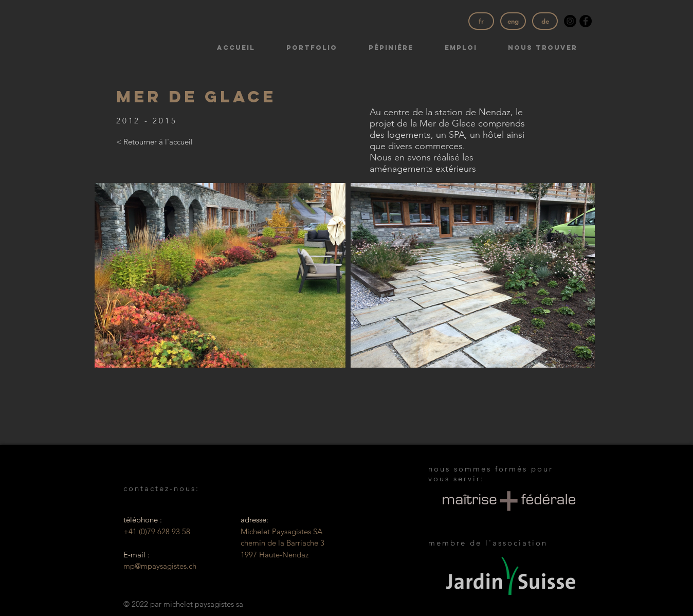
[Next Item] (581, 275)
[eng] (513, 21)
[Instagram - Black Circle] (570, 21)
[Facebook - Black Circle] (586, 21)
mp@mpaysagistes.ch (160, 566)
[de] (545, 21)
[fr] (481, 21)
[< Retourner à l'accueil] (154, 142)
